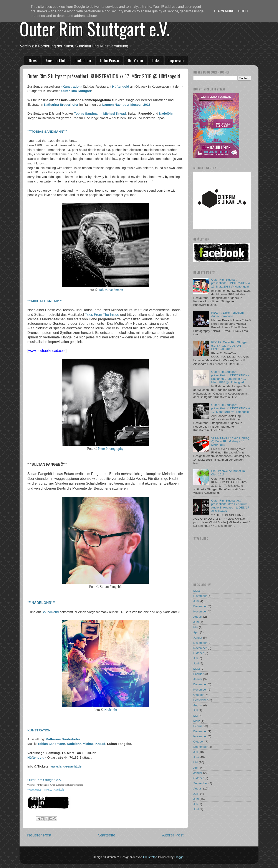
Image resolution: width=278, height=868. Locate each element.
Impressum (176, 60)
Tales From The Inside (102, 315)
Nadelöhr (166, 114)
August (198, 617)
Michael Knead (115, 114)
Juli (195, 658)
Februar (198, 674)
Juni (196, 601)
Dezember (200, 606)
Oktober (199, 653)
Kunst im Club (55, 60)
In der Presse (109, 60)
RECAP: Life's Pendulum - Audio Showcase (228, 314)
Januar (198, 638)
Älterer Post (173, 835)
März (197, 591)
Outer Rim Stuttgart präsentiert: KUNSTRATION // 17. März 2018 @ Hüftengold (230, 283)
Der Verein (135, 60)
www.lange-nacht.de (66, 766)
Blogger (179, 857)
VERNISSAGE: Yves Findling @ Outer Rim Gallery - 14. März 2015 (230, 441)
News (33, 60)
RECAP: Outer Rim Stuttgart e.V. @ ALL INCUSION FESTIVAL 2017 (230, 346)
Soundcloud (50, 612)
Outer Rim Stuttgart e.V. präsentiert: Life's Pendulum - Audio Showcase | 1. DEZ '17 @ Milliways (230, 506)
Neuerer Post (39, 835)
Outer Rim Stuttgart (76, 91)
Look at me (83, 60)
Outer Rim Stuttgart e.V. (95, 28)
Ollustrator (150, 857)
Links (156, 60)
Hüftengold (121, 87)
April (196, 632)
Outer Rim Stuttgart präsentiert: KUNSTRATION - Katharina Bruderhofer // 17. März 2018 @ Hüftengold (230, 377)
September (200, 700)
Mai (196, 627)
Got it (243, 11)
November (200, 596)
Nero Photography (111, 449)
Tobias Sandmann (88, 114)
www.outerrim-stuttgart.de (46, 789)
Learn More (224, 11)
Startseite (107, 835)
